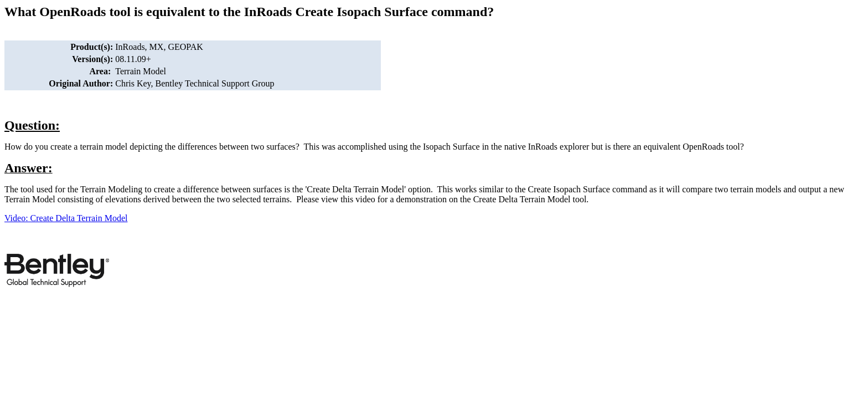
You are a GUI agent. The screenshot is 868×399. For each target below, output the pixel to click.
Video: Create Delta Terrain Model (66, 218)
